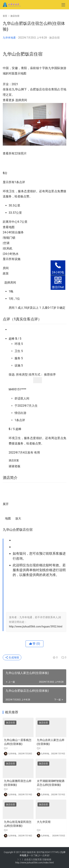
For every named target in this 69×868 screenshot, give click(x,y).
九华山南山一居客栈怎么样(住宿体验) (18, 742)
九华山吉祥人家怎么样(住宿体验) (51, 742)
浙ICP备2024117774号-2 (49, 852)
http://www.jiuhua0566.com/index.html (34, 863)
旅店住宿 (54, 38)
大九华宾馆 (44, 822)
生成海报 (12, 657)
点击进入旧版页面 (33, 859)
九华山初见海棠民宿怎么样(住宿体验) (18, 824)
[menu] (63, 5)
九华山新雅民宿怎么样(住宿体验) (18, 783)
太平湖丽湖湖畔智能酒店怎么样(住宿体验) (51, 783)
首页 (5, 16)
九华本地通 (9, 38)
